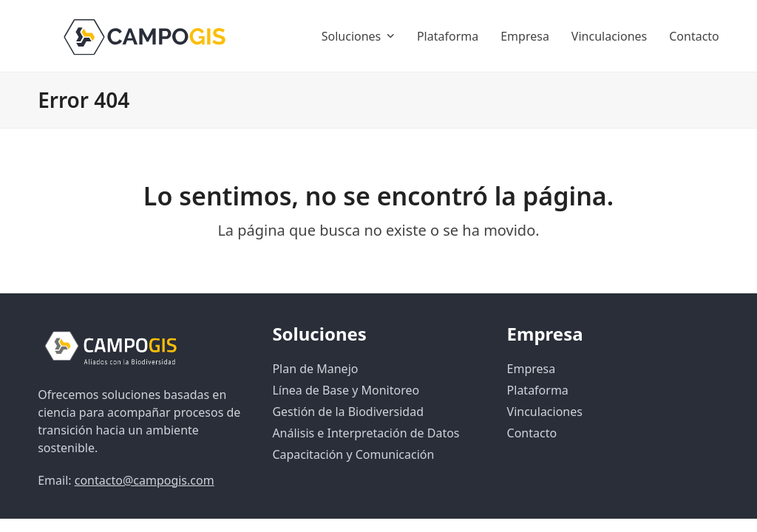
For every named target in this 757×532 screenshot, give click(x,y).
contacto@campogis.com (145, 480)
